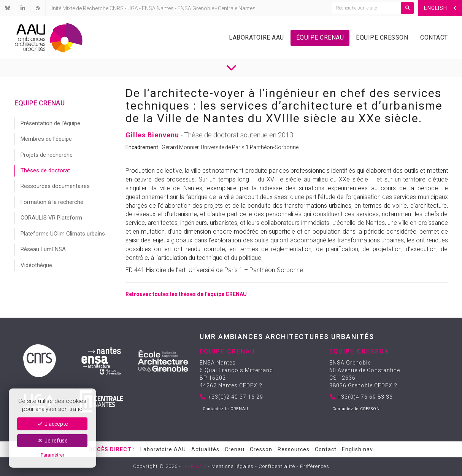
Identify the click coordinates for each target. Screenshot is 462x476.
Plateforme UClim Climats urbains (63, 234)
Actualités (205, 449)
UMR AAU (194, 466)
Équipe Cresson (382, 37)
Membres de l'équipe (46, 139)
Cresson (261, 449)
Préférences (315, 466)
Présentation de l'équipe (50, 123)
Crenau (235, 449)
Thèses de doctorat (45, 170)
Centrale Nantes (237, 8)
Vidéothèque (36, 265)
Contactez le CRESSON (356, 409)
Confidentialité (277, 466)
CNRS (117, 8)
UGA (133, 8)
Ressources (294, 449)
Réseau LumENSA (43, 249)
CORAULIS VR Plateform (51, 218)
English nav (357, 449)
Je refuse (52, 441)
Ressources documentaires (55, 186)
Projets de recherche (47, 155)
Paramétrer (52, 455)
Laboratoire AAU (256, 37)
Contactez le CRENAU (225, 409)
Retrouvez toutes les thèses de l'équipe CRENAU (186, 294)
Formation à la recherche (52, 202)
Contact (434, 37)
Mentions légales (233, 466)
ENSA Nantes (158, 8)
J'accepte (52, 424)
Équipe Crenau (320, 37)
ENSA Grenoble (196, 8)
